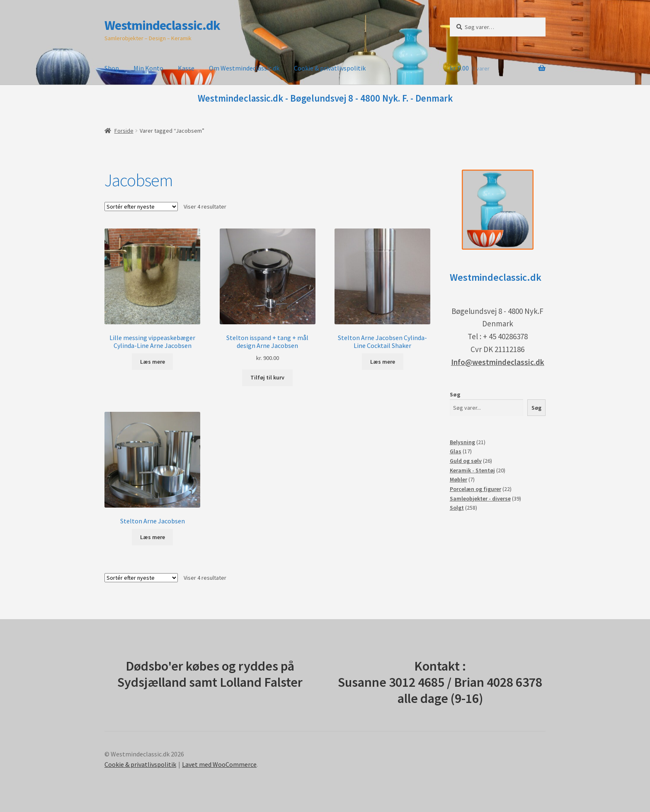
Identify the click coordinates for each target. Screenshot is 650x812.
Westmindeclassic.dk (162, 25)
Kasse (186, 68)
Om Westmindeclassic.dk (244, 68)
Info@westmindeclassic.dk (498, 362)
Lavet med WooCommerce (219, 764)
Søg (455, 394)
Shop (112, 68)
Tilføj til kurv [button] (267, 377)
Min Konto (148, 68)
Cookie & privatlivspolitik (330, 68)
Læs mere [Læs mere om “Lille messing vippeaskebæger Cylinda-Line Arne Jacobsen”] (153, 362)
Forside (124, 131)
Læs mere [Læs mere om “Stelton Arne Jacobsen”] (153, 537)
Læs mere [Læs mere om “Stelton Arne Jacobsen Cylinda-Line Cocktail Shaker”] (383, 362)
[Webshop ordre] (141, 207)
